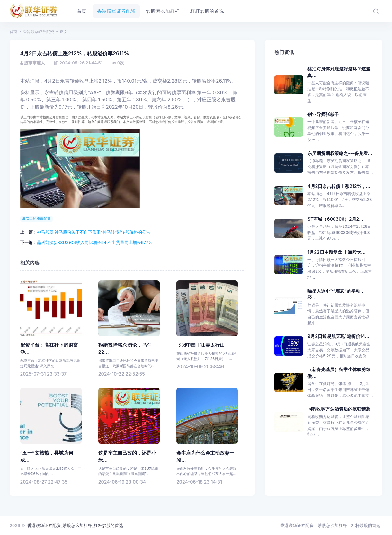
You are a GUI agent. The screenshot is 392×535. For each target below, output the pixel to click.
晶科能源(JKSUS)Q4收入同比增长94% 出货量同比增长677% (95, 242)
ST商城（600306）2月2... (335, 219)
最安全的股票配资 (36, 218)
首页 (13, 32)
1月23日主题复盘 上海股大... (336, 252)
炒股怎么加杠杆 (332, 525)
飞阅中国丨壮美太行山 (200, 345)
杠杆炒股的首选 (366, 525)
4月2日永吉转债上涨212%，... (339, 186)
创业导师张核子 (323, 114)
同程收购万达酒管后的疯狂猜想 (339, 409)
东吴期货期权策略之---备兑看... (340, 153)
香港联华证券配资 (39, 32)
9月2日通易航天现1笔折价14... (338, 336)
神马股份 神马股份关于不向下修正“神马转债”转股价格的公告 (94, 232)
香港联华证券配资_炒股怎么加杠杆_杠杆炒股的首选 (75, 525)
